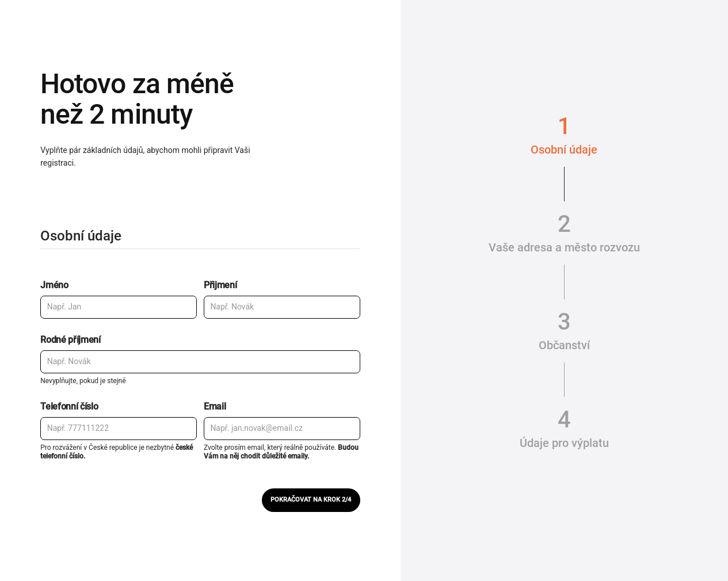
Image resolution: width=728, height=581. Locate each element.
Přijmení (220, 285)
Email (215, 406)
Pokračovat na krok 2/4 (311, 500)
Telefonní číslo (69, 406)
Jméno (54, 285)
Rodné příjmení (70, 340)
